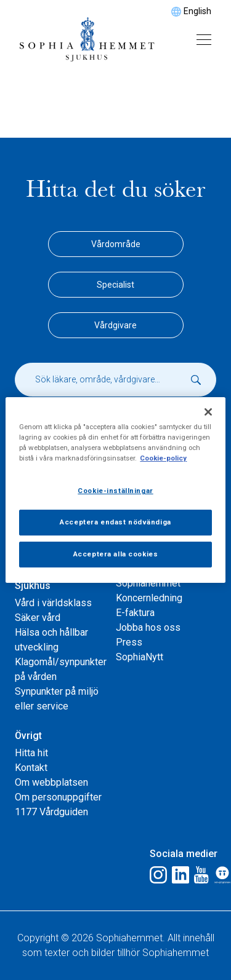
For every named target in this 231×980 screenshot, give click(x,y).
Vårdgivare (115, 325)
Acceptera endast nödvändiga (115, 522)
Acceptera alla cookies (116, 554)
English (197, 11)
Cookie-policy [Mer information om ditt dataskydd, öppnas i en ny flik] (163, 458)
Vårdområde (116, 244)
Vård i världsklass (53, 603)
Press (129, 642)
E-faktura (135, 613)
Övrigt (28, 736)
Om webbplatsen (51, 782)
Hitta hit (31, 753)
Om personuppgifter (58, 797)
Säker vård (38, 618)
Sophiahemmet (148, 583)
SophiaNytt (140, 657)
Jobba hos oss (148, 627)
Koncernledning (149, 598)
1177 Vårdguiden (51, 812)
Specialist (115, 285)
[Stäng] (208, 412)
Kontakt (31, 768)
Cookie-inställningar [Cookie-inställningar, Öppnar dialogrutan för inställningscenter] (115, 491)
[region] (115, 490)
